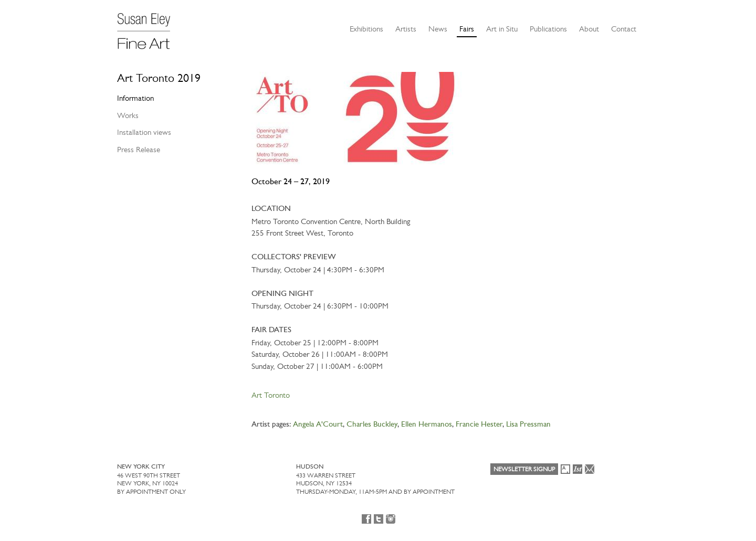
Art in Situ (502, 29)
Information (135, 98)
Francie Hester (479, 425)
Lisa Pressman (528, 425)
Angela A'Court (318, 425)
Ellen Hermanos (427, 425)
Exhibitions (366, 29)
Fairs (467, 29)
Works (128, 115)
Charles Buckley (372, 425)
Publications (548, 29)
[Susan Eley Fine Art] (149, 27)
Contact (624, 29)
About (589, 29)
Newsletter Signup (524, 469)
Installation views (144, 132)
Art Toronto (271, 395)
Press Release (139, 150)
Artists (406, 29)
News (438, 29)
